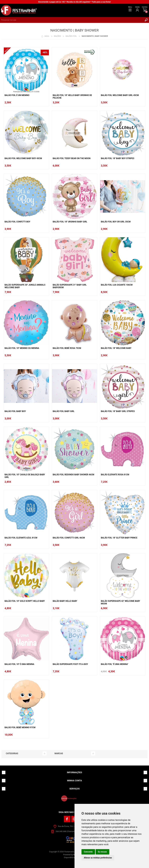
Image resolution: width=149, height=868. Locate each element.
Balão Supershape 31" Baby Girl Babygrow (70, 286)
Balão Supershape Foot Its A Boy (70, 664)
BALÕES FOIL (71, 36)
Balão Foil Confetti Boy (17, 222)
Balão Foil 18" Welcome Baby (116, 348)
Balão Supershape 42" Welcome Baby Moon (120, 602)
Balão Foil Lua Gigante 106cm (117, 285)
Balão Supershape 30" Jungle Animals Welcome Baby (25, 286)
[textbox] (72, 20)
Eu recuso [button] (102, 852)
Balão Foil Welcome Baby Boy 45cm (23, 158)
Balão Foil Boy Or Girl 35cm (116, 222)
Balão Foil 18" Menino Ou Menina (22, 348)
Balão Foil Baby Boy (15, 411)
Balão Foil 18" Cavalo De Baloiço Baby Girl (25, 476)
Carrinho (145, 7)
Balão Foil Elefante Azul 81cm (21, 538)
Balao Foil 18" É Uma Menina (19, 664)
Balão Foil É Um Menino (17, 95)
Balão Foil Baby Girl (64, 411)
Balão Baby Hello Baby (65, 601)
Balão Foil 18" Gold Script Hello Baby (25, 601)
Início (47, 36)
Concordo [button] (88, 852)
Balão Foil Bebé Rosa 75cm (67, 348)
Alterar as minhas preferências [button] (98, 858)
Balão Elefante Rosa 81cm (115, 475)
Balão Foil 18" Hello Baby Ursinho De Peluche (72, 97)
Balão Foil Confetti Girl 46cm (69, 538)
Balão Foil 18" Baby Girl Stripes (118, 411)
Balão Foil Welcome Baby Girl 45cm (120, 95)
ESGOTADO (74, 133)
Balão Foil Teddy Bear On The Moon (72, 158)
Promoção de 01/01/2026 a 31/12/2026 (26, 92)
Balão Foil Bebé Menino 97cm (20, 727)
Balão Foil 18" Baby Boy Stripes (117, 158)
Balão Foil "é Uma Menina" (115, 664)
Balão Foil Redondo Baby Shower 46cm (73, 475)
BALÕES (57, 36)
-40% (45, 52)
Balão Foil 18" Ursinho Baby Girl (70, 222)
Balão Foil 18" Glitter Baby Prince (119, 538)
